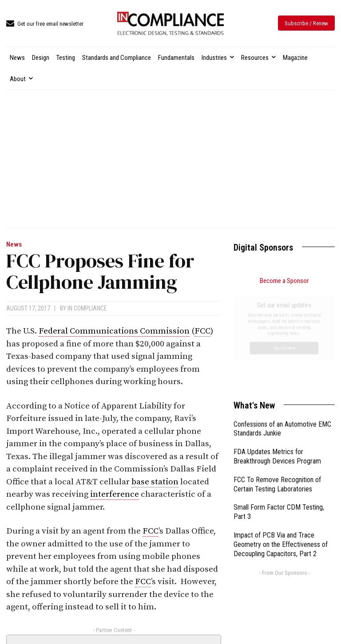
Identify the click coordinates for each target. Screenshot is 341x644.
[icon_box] (45, 24)
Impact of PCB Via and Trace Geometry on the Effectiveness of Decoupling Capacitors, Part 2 (281, 445)
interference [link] (115, 494)
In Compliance (87, 308)
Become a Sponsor (284, 281)
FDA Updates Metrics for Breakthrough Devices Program (277, 357)
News (14, 245)
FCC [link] (202, 331)
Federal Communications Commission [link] (114, 331)
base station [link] (155, 482)
